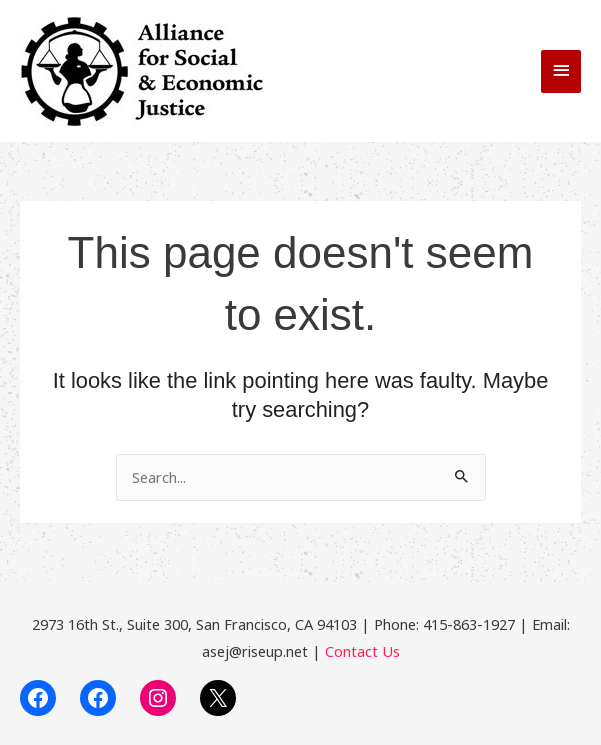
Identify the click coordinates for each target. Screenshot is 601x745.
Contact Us (362, 651)
